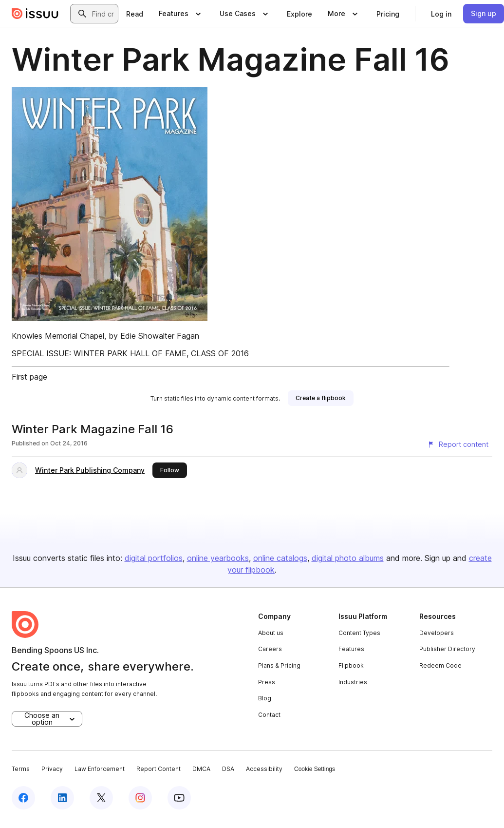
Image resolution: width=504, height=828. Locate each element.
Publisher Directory (447, 649)
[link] (135, 14)
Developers (437, 633)
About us (271, 633)
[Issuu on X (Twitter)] (101, 798)
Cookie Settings (315, 769)
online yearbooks (218, 558)
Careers (270, 649)
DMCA (201, 769)
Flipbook (351, 665)
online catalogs (280, 558)
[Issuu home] (35, 14)
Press (267, 682)
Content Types (359, 633)
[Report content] (458, 444)
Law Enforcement (100, 769)
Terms (21, 769)
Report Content (159, 769)
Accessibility (264, 769)
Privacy (52, 769)
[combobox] (103, 14)
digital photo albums (348, 558)
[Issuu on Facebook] (23, 798)
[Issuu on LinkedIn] (62, 798)
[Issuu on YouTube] (179, 798)
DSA (228, 769)
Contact (269, 715)
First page (29, 377)
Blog (265, 698)
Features (351, 649)
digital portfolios (154, 558)
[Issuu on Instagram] (140, 798)
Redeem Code (440, 665)
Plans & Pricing (279, 665)
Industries (353, 682)
